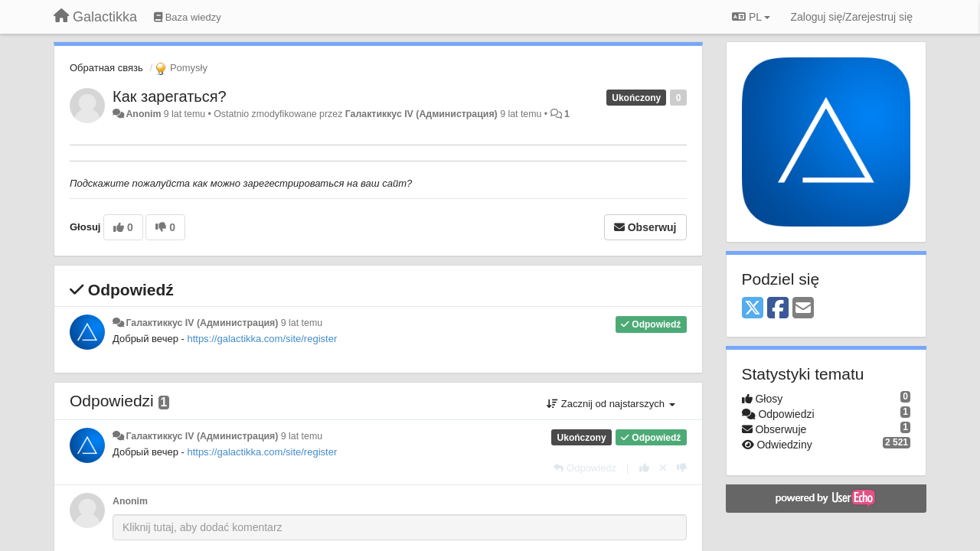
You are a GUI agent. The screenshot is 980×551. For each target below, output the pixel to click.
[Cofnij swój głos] (663, 468)
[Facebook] (778, 309)
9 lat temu (302, 323)
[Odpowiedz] (585, 468)
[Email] (803, 309)
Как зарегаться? (170, 96)
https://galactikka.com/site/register (262, 339)
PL (751, 17)
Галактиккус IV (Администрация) (421, 114)
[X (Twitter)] (753, 309)
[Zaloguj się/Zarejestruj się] (851, 17)
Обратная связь (106, 68)
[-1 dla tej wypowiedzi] (682, 468)
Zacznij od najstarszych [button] (611, 404)
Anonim (143, 114)
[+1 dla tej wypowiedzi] (644, 468)
